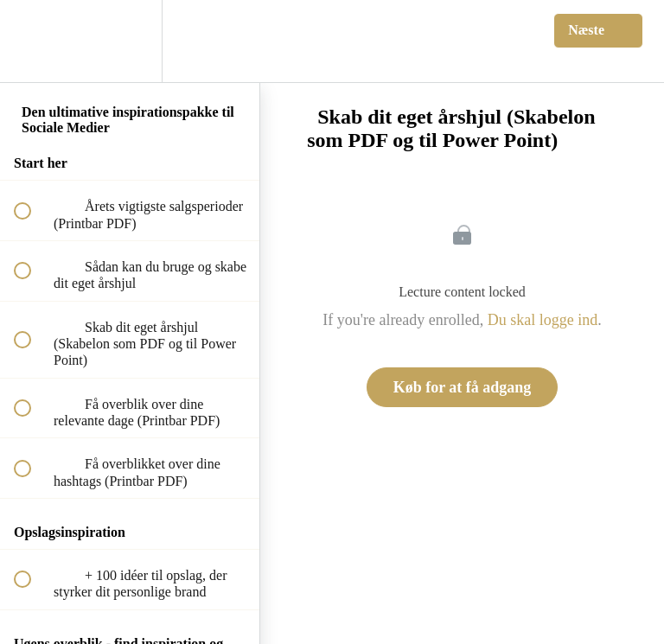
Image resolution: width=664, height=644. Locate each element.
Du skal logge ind (543, 320)
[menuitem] (130, 41)
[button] (32, 41)
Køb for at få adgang (463, 387)
